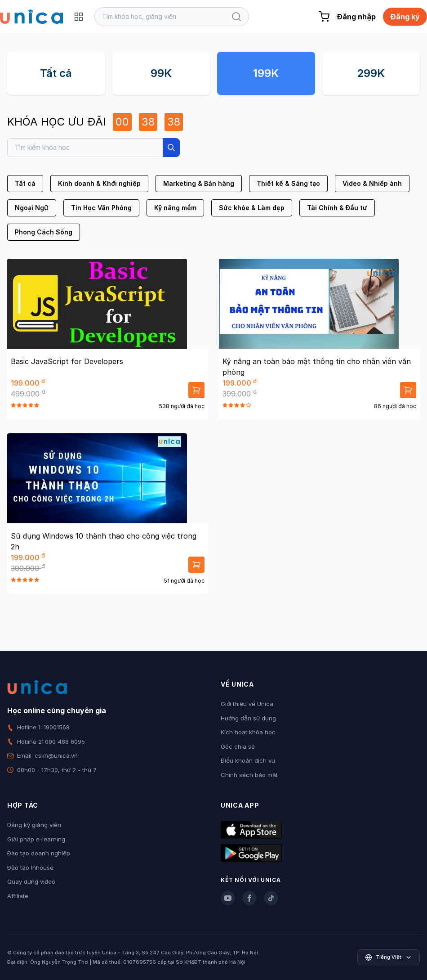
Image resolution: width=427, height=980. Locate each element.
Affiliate (18, 896)
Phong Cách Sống (44, 232)
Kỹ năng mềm (175, 208)
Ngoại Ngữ (32, 208)
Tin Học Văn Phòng (101, 208)
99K (161, 73)
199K (266, 73)
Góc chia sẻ (238, 746)
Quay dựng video (31, 881)
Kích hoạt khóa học (248, 732)
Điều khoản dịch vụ (248, 760)
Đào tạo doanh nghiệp (39, 853)
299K (371, 73)
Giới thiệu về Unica (247, 704)
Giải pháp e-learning (36, 839)
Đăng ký (405, 17)
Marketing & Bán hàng (199, 183)
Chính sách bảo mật (249, 775)
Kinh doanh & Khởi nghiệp (99, 183)
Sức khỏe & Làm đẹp (252, 208)
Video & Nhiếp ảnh (372, 183)
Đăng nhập (356, 17)
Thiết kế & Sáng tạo (288, 183)
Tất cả (56, 73)
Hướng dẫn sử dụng (248, 718)
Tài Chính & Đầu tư (337, 208)
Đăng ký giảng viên (34, 825)
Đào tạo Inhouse (30, 868)
